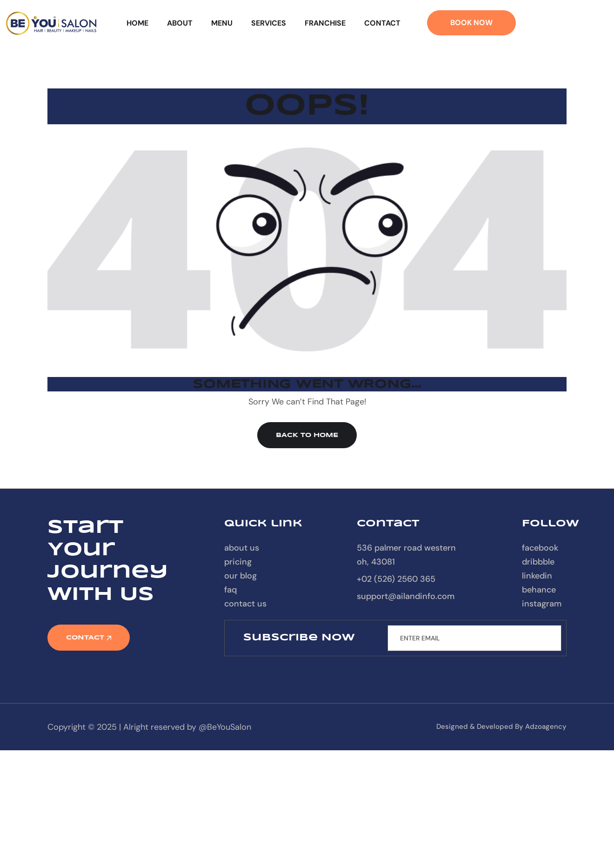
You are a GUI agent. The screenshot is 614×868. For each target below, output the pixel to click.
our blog (240, 576)
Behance (539, 590)
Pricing (238, 562)
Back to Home (307, 435)
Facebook (540, 548)
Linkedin (537, 576)
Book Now (471, 23)
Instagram (542, 604)
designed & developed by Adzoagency (501, 727)
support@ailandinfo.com (406, 596)
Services (269, 23)
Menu (222, 23)
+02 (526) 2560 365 (396, 579)
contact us (245, 604)
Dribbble (538, 562)
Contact (382, 23)
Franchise (325, 23)
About (180, 23)
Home (137, 23)
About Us (242, 548)
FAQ (230, 590)
